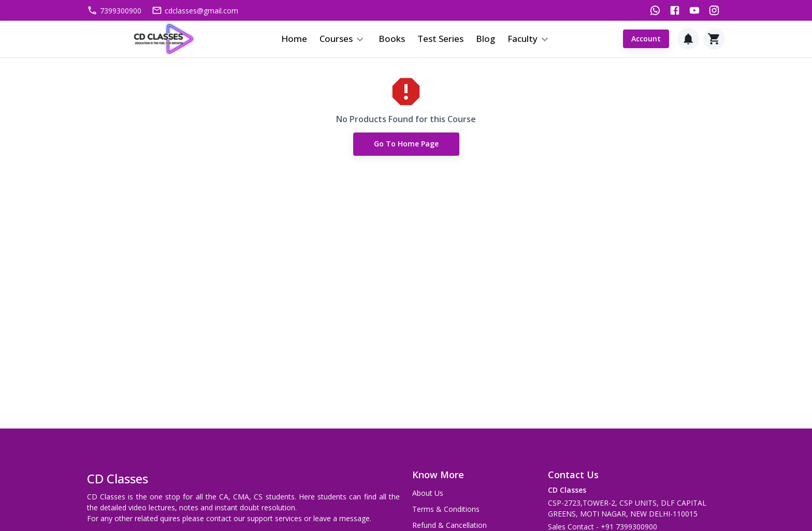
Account (646, 39)
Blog (485, 39)
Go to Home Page (406, 145)
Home (294, 39)
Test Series (440, 39)
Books (392, 39)
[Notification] (688, 39)
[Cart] (714, 39)
